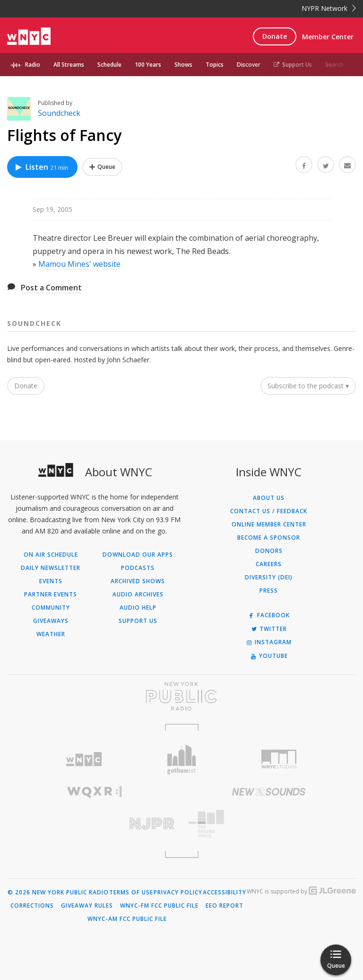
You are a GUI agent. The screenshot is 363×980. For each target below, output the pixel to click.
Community (51, 608)
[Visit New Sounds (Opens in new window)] (269, 792)
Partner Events (51, 595)
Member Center (328, 37)
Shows (183, 65)
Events (51, 581)
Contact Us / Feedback (269, 511)
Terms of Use (131, 892)
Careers (269, 564)
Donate (275, 36)
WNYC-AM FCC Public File (127, 919)
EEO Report (225, 906)
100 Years (148, 65)
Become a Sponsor (269, 538)
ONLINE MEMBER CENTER (269, 525)
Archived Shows (138, 581)
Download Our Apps (138, 555)
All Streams (69, 65)
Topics (215, 65)
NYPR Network (329, 8)
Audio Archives (138, 595)
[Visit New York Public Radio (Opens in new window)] (181, 696)
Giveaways (51, 621)
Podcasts (138, 568)
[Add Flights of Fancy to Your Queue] (102, 167)
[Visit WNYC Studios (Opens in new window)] (279, 759)
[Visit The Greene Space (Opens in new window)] (269, 824)
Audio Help (138, 608)
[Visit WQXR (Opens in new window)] (94, 792)
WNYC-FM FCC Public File (159, 906)
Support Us (293, 65)
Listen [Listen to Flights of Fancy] (41, 167)
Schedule (109, 65)
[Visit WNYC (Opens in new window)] (84, 759)
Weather (51, 634)
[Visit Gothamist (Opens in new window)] (182, 759)
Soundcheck (59, 113)
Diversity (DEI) (269, 577)
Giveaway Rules (87, 906)
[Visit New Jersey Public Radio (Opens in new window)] (94, 824)
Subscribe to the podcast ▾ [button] (308, 386)
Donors (269, 551)
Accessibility (225, 892)
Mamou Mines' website (79, 264)
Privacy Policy (178, 892)
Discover (249, 65)
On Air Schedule (51, 555)
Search (334, 65)
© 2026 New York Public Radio (58, 892)
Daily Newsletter (51, 568)
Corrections (32, 906)
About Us (269, 498)
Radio (33, 65)
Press (269, 591)
